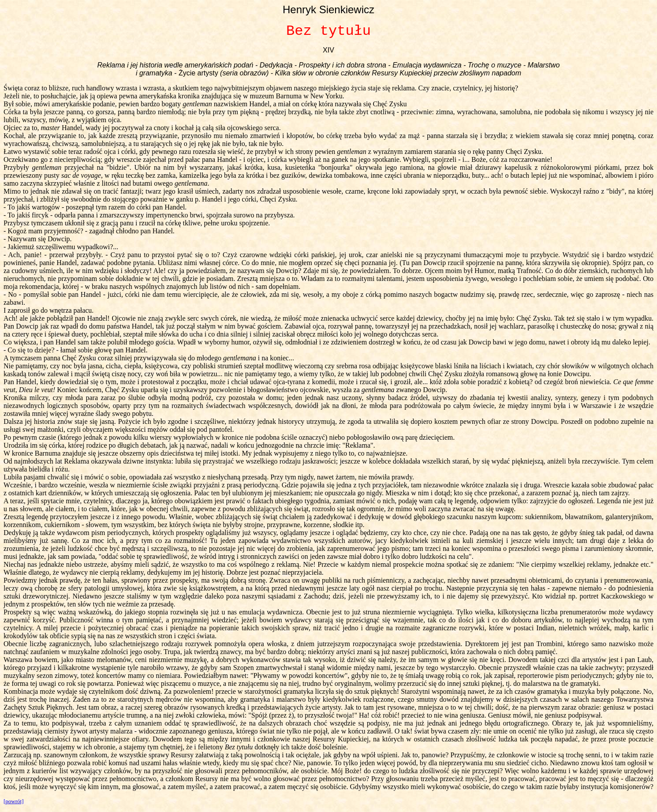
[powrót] (14, 801)
